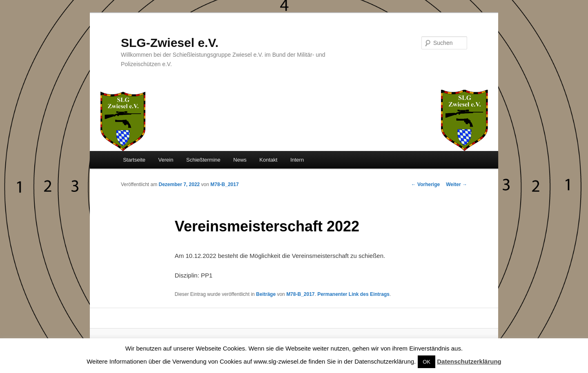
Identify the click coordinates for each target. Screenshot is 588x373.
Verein (166, 160)
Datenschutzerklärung (469, 361)
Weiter (457, 184)
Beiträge (266, 294)
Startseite (134, 160)
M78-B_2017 (224, 184)
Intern (297, 160)
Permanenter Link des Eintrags (353, 294)
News (240, 160)
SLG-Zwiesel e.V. (170, 43)
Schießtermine (203, 160)
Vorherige (425, 184)
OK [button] (427, 362)
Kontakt (268, 160)
